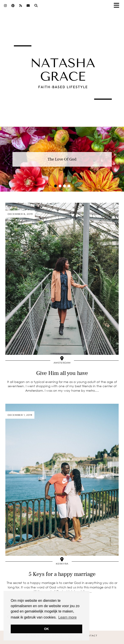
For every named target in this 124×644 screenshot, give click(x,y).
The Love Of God (62, 159)
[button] (118, 6)
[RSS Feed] (21, 6)
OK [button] (46, 629)
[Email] (28, 6)
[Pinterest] (13, 6)
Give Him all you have (62, 373)
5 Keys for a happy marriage (62, 574)
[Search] (36, 6)
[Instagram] (5, 6)
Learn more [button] (67, 617)
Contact (91, 636)
